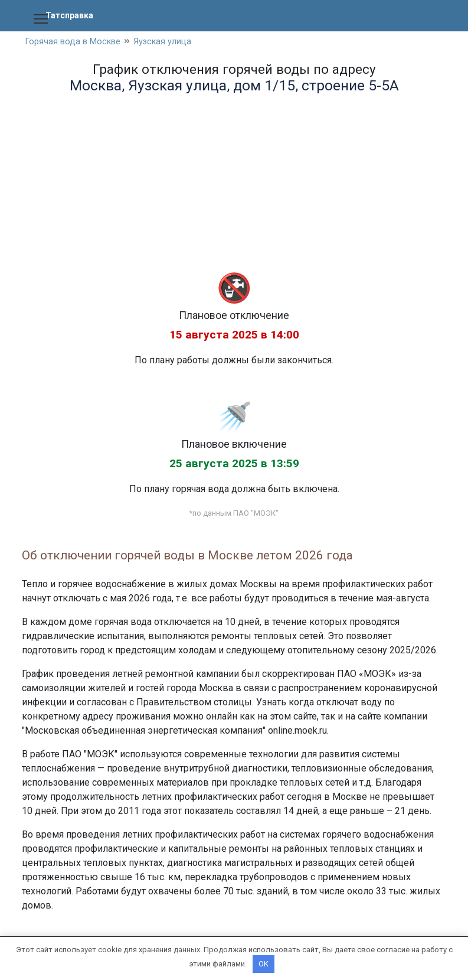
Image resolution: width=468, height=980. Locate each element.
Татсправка (72, 15)
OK (264, 964)
